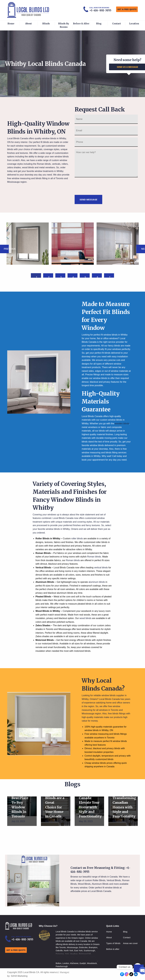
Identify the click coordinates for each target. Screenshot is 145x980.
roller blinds (77, 539)
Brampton (93, 947)
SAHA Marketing (19, 976)
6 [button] (97, 277)
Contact (116, 24)
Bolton (58, 963)
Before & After (81, 24)
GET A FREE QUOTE (127, 9)
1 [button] (37, 277)
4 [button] (73, 277)
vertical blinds (101, 568)
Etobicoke (83, 947)
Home (11, 24)
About (28, 24)
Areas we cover (130, 943)
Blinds (46, 24)
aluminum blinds (97, 582)
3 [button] (61, 277)
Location (134, 24)
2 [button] (49, 277)
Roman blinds (44, 164)
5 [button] (85, 277)
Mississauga (72, 947)
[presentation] (96, 186)
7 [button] (110, 277)
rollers (65, 164)
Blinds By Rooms (64, 25)
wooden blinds (122, 424)
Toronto (63, 947)
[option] (28, 244)
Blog (99, 24)
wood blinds (28, 167)
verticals (56, 164)
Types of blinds (113, 943)
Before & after (113, 949)
